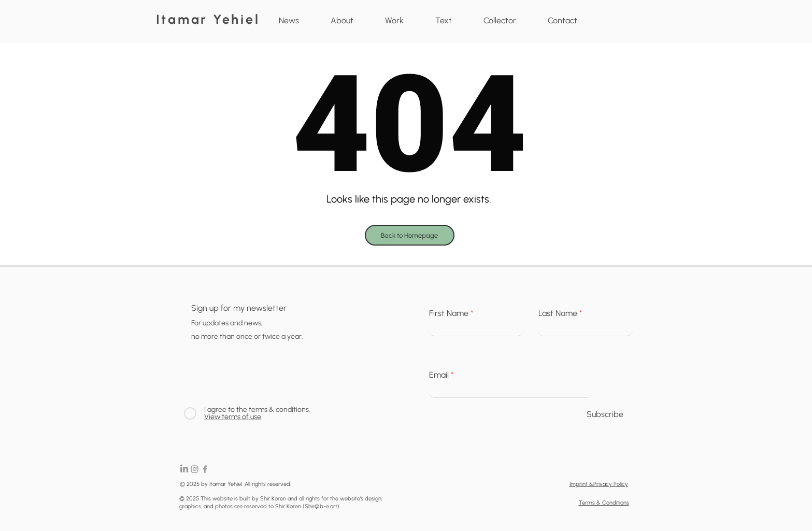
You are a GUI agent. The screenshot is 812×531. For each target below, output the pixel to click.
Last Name (558, 313)
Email (439, 375)
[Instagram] (195, 469)
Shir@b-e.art (321, 506)
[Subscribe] (605, 415)
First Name (449, 313)
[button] (395, 21)
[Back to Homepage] (410, 235)
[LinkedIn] (184, 469)
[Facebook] (205, 469)
